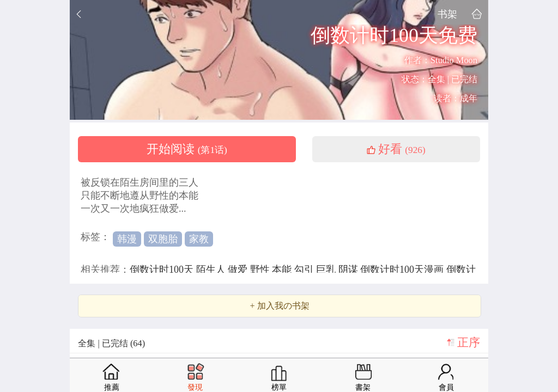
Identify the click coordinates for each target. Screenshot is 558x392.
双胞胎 (163, 239)
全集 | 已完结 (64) (111, 343)
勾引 (305, 269)
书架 (447, 14)
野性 (261, 269)
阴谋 (350, 269)
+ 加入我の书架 (279, 306)
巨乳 (327, 269)
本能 (283, 269)
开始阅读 (187, 149)
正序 (469, 342)
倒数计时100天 (163, 269)
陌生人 (212, 269)
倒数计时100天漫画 (403, 269)
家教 (199, 239)
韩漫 (127, 239)
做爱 (239, 269)
